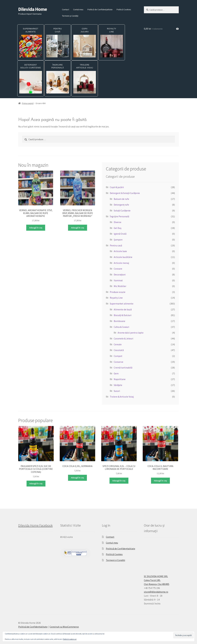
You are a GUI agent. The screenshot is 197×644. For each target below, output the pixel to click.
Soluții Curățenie (122, 211)
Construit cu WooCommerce (64, 627)
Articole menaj (121, 263)
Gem (116, 373)
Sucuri (117, 391)
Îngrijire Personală (119, 216)
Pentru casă (116, 245)
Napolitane (120, 379)
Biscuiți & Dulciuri (123, 315)
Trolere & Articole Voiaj (122, 397)
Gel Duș (118, 228)
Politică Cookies (124, 9)
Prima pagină (28, 103)
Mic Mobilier (120, 286)
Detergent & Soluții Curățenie (125, 193)
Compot (118, 356)
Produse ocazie (118, 292)
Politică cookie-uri (70, 639)
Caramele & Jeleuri (123, 338)
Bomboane (119, 321)
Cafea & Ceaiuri (121, 327)
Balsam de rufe (121, 199)
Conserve (118, 362)
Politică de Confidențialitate (100, 9)
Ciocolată (119, 350)
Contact (66, 9)
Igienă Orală (120, 234)
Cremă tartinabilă (123, 368)
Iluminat (118, 280)
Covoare (118, 269)
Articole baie (120, 251)
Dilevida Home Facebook (35, 525)
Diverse (118, 222)
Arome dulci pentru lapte (131, 333)
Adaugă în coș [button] (36, 228)
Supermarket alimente (122, 304)
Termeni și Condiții (70, 16)
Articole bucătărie (123, 257)
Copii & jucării (117, 187)
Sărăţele (118, 385)
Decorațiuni (120, 274)
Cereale (118, 344)
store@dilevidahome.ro (156, 592)
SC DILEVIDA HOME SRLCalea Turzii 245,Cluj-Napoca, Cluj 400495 (157, 580)
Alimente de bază (123, 309)
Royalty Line (116, 298)
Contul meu (78, 9)
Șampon (118, 240)
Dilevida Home (33, 9)
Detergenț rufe (121, 205)
